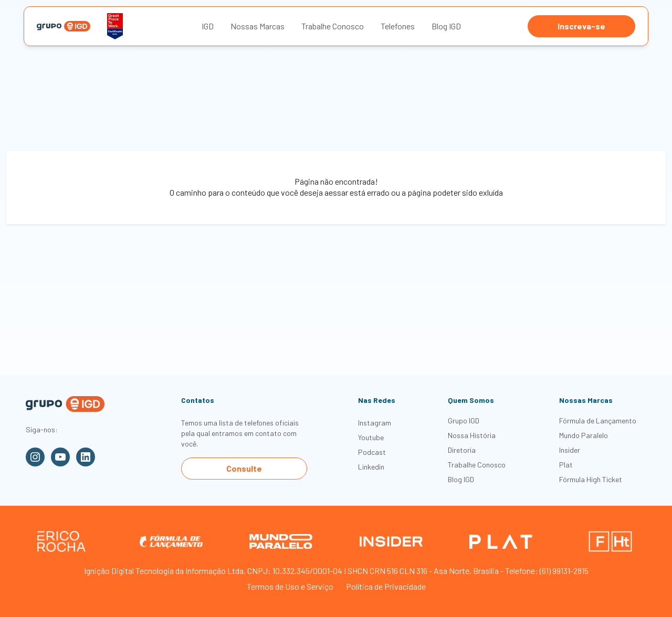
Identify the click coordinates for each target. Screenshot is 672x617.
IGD (208, 26)
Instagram (375, 423)
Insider (570, 450)
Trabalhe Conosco (333, 26)
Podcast (372, 452)
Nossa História (472, 435)
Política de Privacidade (386, 586)
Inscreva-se (581, 26)
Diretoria (462, 450)
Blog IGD (446, 26)
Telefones (398, 26)
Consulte (244, 468)
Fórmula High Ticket (591, 479)
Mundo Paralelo (584, 435)
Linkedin (371, 467)
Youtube (371, 437)
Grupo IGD (464, 421)
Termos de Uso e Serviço (290, 586)
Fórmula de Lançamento (598, 421)
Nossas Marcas (258, 26)
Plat (566, 465)
